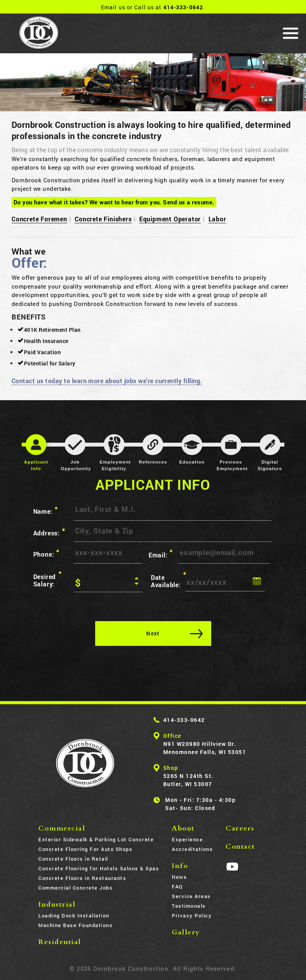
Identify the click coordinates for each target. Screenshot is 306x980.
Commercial (62, 828)
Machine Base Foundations (75, 925)
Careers (240, 828)
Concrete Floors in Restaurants (82, 878)
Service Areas (191, 896)
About (183, 828)
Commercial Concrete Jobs (75, 888)
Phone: (46, 553)
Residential (60, 942)
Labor (217, 219)
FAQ (177, 887)
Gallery (186, 932)
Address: (49, 532)
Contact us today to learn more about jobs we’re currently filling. (107, 381)
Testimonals (189, 906)
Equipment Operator (170, 219)
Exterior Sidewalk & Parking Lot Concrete (96, 839)
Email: (161, 554)
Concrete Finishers (103, 219)
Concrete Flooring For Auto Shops (85, 849)
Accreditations (192, 849)
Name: (46, 510)
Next (153, 633)
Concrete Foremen (39, 219)
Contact (240, 847)
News (179, 877)
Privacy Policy (192, 915)
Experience (187, 839)
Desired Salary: (48, 579)
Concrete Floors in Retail (73, 859)
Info (180, 866)
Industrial (57, 904)
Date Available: (168, 580)
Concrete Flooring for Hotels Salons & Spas (99, 868)
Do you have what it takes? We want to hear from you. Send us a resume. (114, 202)
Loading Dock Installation (74, 915)
